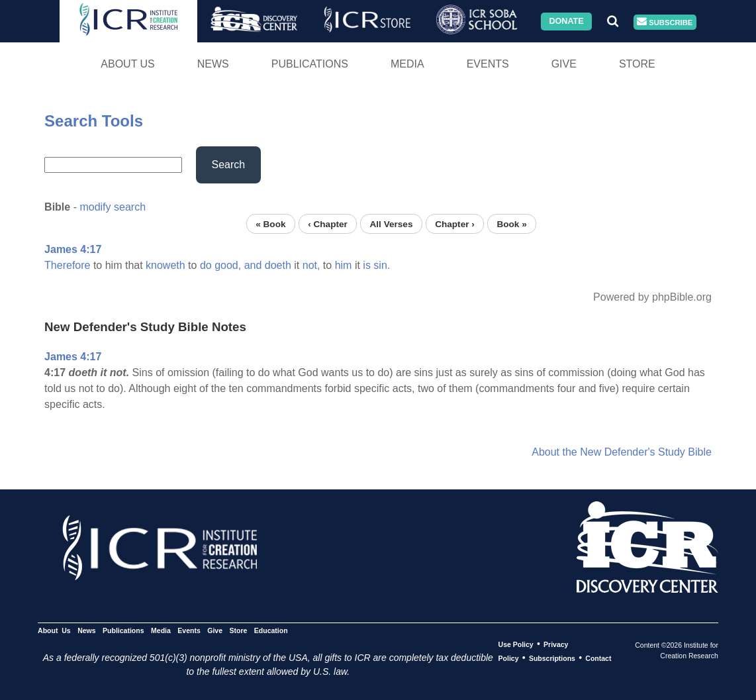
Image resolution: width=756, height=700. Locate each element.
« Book (270, 224)
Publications (310, 64)
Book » (511, 224)
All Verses (391, 224)
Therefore (67, 265)
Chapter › (455, 224)
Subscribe (665, 22)
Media (407, 64)
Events (488, 64)
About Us (128, 64)
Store (637, 64)
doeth (278, 265)
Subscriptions (552, 658)
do (206, 265)
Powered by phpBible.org (652, 297)
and (253, 265)
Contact (598, 658)
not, (311, 265)
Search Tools (94, 121)
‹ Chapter (328, 224)
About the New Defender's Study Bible (622, 452)
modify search (113, 207)
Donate (566, 21)
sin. (382, 265)
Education (271, 630)
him (344, 265)
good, (228, 265)
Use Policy (516, 644)
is (367, 265)
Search (229, 165)
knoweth (165, 265)
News (213, 64)
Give (564, 64)
